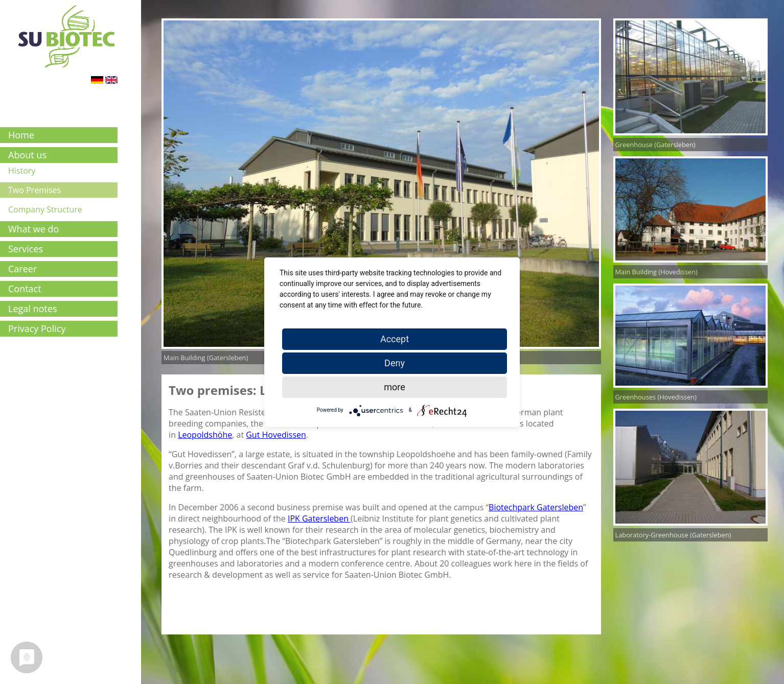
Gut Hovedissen (276, 435)
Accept (395, 339)
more (395, 387)
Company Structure (45, 209)
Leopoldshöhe (205, 435)
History (22, 171)
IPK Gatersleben (319, 518)
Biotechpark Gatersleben (536, 507)
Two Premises (34, 190)
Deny (395, 363)
